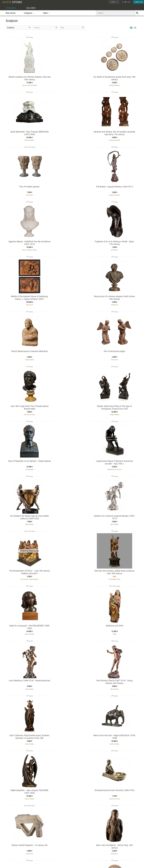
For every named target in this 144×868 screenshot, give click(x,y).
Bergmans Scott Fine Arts (26, 355)
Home (117, 848)
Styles (37, 850)
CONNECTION (139, 2)
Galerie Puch (118, 193)
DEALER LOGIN (18, 849)
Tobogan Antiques (72, 301)
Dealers (64, 847)
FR (123, 2)
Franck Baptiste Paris (72, 409)
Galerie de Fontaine (118, 139)
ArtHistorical (26, 247)
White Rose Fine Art (72, 680)
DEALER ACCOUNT (14, 845)
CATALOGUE (11, 8)
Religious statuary (35, 835)
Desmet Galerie (26, 626)
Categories (38, 847)
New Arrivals (11, 13)
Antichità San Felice (26, 301)
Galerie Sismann (72, 247)
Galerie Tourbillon (118, 85)
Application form (15, 852)
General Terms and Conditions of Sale (77, 864)
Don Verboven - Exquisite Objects (26, 409)
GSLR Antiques (118, 301)
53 (87, 798)
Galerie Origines (26, 680)
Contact (118, 850)
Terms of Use (61, 864)
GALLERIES (32, 8)
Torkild (26, 464)
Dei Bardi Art (72, 193)
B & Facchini (72, 139)
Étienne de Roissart (72, 85)
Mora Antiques (72, 355)
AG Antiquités (26, 734)
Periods (37, 853)
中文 (129, 2)
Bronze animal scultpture (19, 835)
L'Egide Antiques (118, 680)
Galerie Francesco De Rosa (26, 85)
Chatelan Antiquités (26, 139)
